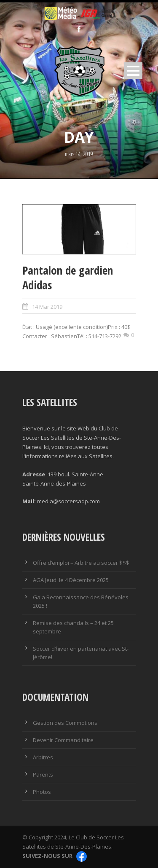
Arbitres (43, 757)
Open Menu (133, 71)
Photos (42, 792)
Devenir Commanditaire (63, 740)
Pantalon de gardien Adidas (68, 278)
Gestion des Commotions (65, 723)
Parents (43, 775)
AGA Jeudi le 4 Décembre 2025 (71, 580)
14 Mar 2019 (47, 307)
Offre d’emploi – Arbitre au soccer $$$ (81, 563)
